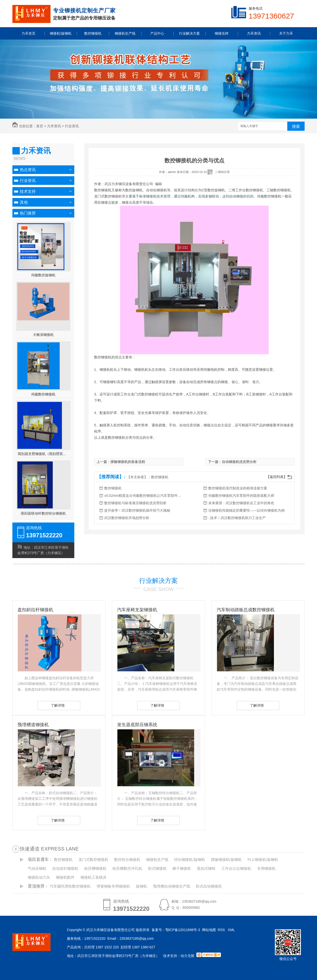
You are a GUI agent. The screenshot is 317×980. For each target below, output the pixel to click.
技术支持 (28, 191)
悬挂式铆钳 (206, 868)
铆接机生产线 (157, 860)
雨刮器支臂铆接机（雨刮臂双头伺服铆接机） (43, 454)
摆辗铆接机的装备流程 (128, 462)
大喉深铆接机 (43, 335)
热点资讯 (28, 170)
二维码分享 (222, 172)
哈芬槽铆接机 (95, 868)
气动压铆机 (37, 868)
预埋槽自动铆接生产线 (172, 886)
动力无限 (187, 956)
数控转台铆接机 (127, 860)
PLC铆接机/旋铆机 (263, 860)
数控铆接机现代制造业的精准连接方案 (238, 488)
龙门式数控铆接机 (93, 860)
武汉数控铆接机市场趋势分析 (127, 518)
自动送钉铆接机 (65, 868)
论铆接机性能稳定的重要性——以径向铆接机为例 (246, 510)
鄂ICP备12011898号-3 (183, 930)
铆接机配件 (65, 877)
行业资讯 (72, 126)
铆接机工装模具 (93, 877)
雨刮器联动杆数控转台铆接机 (43, 513)
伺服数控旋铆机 (43, 275)
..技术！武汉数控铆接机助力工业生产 (237, 518)
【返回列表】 (277, 477)
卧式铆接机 (157, 868)
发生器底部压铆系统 (137, 725)
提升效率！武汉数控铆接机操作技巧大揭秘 (137, 510)
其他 (24, 202)
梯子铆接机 (182, 868)
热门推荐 (28, 213)
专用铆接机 (266, 868)
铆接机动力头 (39, 877)
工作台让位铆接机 (236, 868)
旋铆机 (142, 886)
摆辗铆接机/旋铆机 (226, 860)
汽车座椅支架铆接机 (137, 610)
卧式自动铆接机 (209, 886)
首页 (40, 126)
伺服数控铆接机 (43, 394)
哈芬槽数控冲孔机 (127, 868)
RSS (222, 930)
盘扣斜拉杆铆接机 (35, 610)
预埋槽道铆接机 (33, 725)
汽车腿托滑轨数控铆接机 (70, 886)
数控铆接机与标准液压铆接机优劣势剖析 (135, 503)
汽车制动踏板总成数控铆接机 (246, 610)
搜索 (296, 126)
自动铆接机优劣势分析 (239, 462)
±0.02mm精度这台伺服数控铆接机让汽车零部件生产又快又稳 (144, 496)
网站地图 (209, 930)
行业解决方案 (158, 581)
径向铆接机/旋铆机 (189, 860)
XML (232, 930)
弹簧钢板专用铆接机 (113, 886)
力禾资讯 (54, 126)
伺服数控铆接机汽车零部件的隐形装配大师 (241, 496)
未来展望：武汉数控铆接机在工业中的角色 (241, 503)
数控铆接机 (160, 477)
